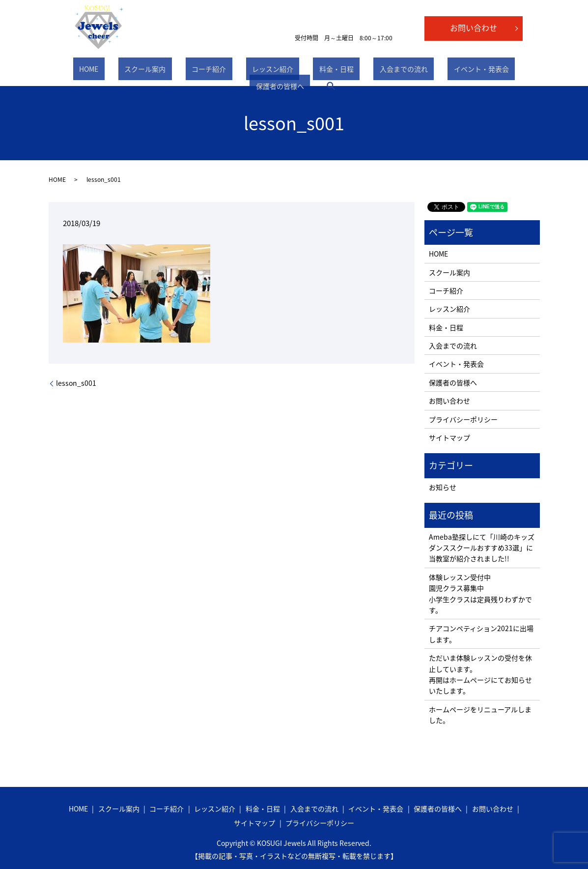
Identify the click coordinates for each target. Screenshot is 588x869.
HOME (80, 71)
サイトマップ (449, 437)
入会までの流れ (334, 71)
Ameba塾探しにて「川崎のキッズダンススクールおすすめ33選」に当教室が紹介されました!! (482, 548)
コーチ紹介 (175, 71)
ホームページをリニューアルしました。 (480, 715)
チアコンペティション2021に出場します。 (481, 634)
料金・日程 (279, 71)
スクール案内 (124, 71)
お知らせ (443, 487)
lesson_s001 (76, 383)
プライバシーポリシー (463, 419)
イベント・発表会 (399, 71)
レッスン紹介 (227, 71)
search (509, 71)
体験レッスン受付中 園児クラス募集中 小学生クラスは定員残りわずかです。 (480, 594)
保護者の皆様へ (464, 71)
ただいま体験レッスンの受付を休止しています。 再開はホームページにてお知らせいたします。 (480, 674)
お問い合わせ (474, 28)
